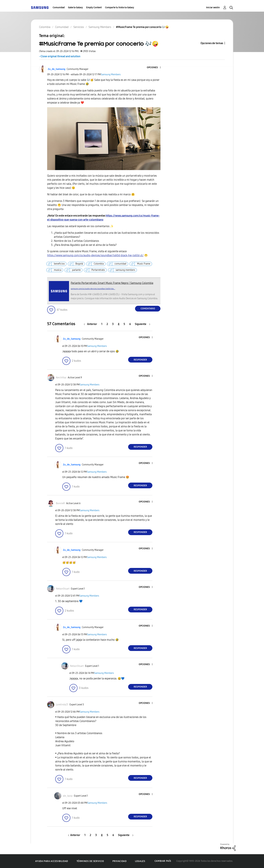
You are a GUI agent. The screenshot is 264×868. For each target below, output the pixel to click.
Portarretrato (98, 270)
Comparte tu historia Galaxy (120, 7)
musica (58, 270)
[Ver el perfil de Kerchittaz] (61, 378)
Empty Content (94, 7)
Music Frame (144, 264)
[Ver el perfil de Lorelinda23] (62, 705)
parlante (76, 270)
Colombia (99, 264)
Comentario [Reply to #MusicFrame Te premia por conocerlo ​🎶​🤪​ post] (148, 309)
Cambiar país (163, 861)
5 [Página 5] (124, 324)
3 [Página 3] (113, 324)
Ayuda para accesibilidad (52, 861)
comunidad (120, 264)
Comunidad (59, 7)
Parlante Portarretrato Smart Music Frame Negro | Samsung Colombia (112, 283)
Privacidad (119, 861)
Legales (140, 861)
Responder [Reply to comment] (140, 360)
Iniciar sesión (213, 7)
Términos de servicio (90, 861)
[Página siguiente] (143, 324)
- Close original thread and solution (60, 56)
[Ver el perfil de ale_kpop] (68, 796)
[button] (155, 68)
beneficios (59, 264)
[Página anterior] (91, 324)
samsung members (125, 270)
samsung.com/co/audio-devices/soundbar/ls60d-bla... (93, 289)
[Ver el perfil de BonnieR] (60, 503)
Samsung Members (111, 75)
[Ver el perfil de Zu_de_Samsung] (57, 69)
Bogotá (79, 264)
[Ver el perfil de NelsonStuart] (63, 589)
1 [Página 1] (102, 324)
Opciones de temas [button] (212, 43)
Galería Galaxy (75, 7)
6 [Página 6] (130, 324)
